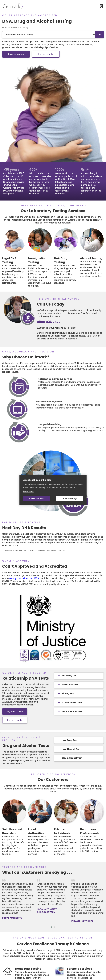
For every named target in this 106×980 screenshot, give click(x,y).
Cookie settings (69, 499)
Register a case (16, 54)
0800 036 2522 (49, 322)
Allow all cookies (37, 499)
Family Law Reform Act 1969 (24, 578)
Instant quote (46, 54)
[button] (51, 927)
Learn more (28, 491)
